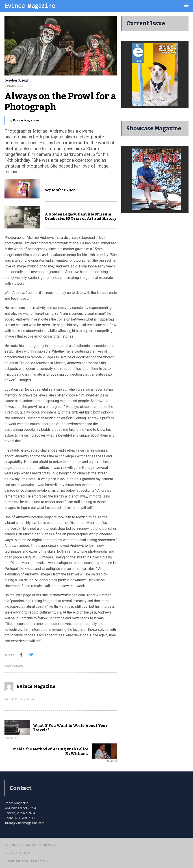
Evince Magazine (30, 6)
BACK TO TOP (17, 853)
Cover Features (14, 666)
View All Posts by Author (20, 699)
